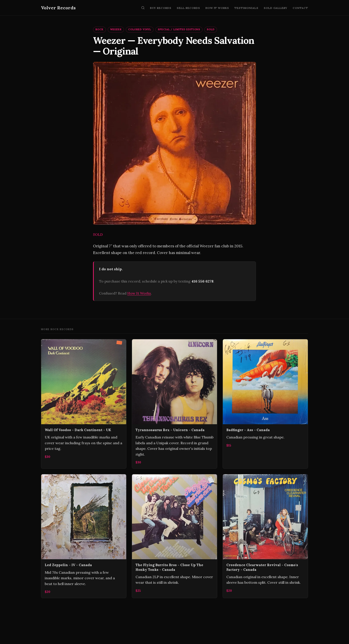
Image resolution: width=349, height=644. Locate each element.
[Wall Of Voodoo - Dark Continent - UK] (84, 404)
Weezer (116, 29)
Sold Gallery (276, 8)
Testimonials (246, 8)
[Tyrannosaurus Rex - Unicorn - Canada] (174, 404)
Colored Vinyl (140, 29)
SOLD (211, 29)
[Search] (143, 8)
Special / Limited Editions (179, 29)
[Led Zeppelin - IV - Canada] (84, 536)
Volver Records (58, 8)
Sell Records (188, 8)
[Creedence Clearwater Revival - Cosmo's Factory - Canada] (265, 536)
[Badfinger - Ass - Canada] (265, 404)
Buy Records (161, 8)
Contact (300, 8)
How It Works (217, 8)
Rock (99, 29)
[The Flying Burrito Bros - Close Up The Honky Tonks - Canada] (174, 536)
